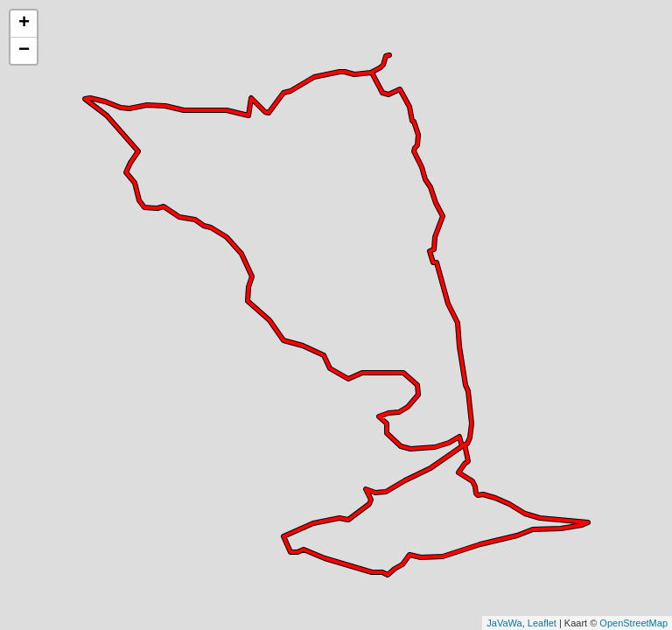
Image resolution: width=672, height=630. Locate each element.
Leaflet (542, 623)
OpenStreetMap (633, 623)
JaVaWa (504, 623)
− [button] (24, 51)
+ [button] (24, 24)
